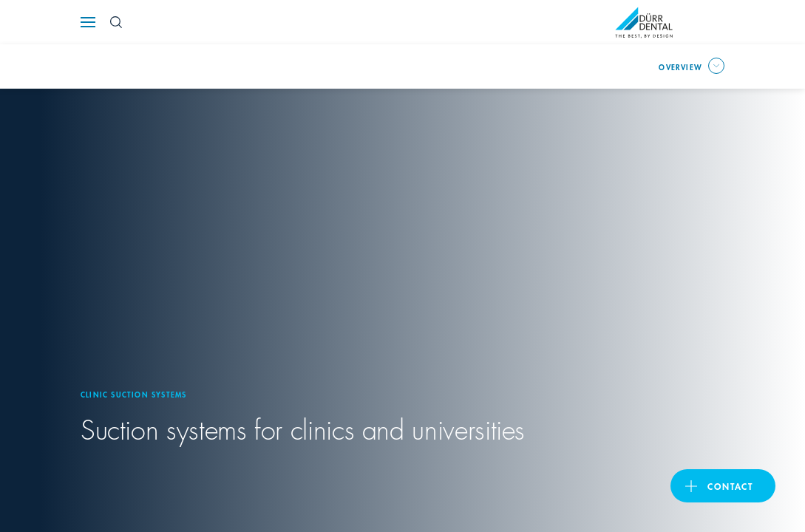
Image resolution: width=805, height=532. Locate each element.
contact (727, 485)
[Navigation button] (88, 22)
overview (679, 66)
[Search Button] (116, 22)
